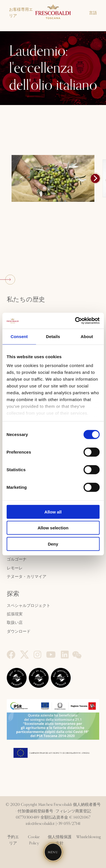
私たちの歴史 (26, 300)
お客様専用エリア (21, 13)
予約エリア (13, 840)
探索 (13, 594)
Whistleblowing (88, 837)
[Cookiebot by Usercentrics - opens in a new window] (75, 321)
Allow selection (53, 528)
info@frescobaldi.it (40, 824)
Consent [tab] (19, 336)
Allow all (53, 512)
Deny (53, 544)
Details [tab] (53, 336)
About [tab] (87, 336)
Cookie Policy (34, 840)
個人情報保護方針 (60, 840)
